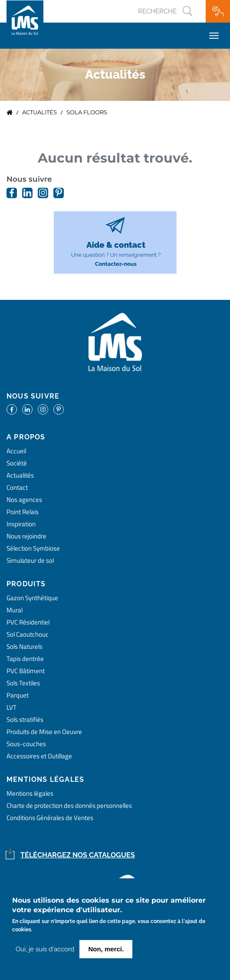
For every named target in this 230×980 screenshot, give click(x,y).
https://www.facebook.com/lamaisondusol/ (12, 193)
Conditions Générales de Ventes (50, 818)
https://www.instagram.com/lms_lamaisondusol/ (43, 193)
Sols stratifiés (25, 719)
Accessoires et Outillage (39, 756)
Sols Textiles (23, 683)
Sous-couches (26, 744)
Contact (17, 487)
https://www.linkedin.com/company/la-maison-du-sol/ (27, 193)
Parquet (18, 695)
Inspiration (21, 524)
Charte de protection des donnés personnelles (69, 806)
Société (17, 463)
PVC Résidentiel (28, 622)
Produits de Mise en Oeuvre (44, 732)
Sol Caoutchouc (28, 634)
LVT (11, 707)
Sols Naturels (25, 646)
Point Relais (23, 512)
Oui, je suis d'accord (45, 952)
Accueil (10, 113)
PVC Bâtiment (26, 671)
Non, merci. (106, 952)
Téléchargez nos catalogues (78, 855)
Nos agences (24, 500)
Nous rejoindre (26, 536)
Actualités (39, 112)
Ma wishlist (218, 11)
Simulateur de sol (30, 560)
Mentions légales (30, 793)
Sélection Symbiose (33, 548)
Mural (15, 610)
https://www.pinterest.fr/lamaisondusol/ (59, 193)
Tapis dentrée (25, 659)
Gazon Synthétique (32, 598)
